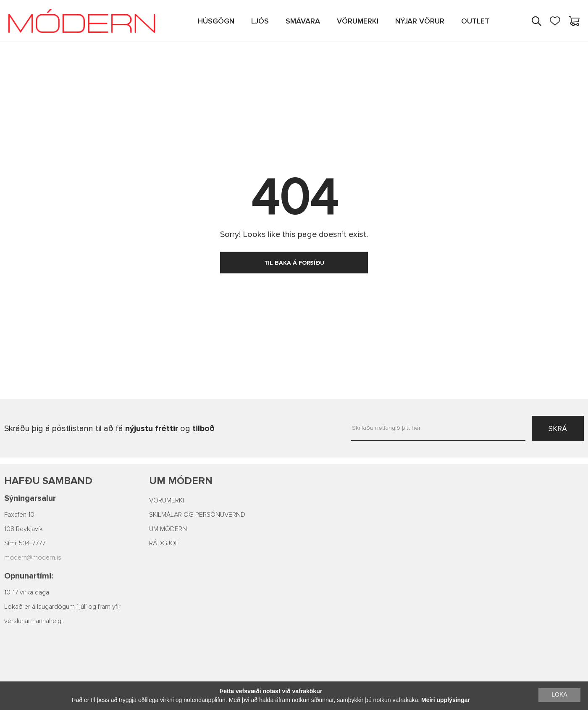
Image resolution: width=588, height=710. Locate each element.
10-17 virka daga (27, 592)
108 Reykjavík (24, 529)
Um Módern (181, 481)
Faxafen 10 (19, 515)
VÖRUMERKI (167, 500)
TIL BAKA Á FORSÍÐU (294, 263)
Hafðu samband (48, 481)
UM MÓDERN (168, 529)
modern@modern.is (33, 557)
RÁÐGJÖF (164, 543)
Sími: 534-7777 (25, 543)
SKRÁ (558, 429)
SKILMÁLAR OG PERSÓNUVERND (197, 515)
